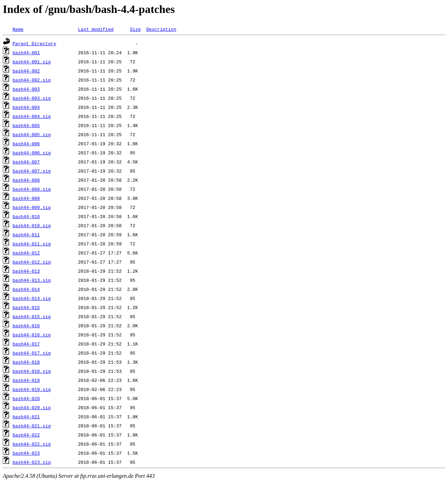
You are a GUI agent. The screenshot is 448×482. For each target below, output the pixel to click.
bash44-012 (26, 253)
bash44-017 (26, 344)
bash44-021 (26, 417)
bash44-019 (26, 380)
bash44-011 (26, 235)
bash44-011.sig (32, 244)
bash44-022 (26, 435)
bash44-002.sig (32, 80)
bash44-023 (26, 453)
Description (161, 29)
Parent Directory (34, 43)
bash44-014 (26, 289)
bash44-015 (26, 307)
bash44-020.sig (32, 407)
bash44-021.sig (32, 426)
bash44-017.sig (32, 353)
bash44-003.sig (32, 98)
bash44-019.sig (32, 389)
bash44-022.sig (32, 444)
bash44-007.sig (32, 171)
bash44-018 (26, 362)
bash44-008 (26, 180)
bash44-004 (26, 107)
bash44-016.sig (32, 335)
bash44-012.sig (32, 262)
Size (135, 29)
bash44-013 (26, 271)
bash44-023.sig (32, 462)
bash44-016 (26, 326)
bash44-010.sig (32, 225)
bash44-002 (26, 71)
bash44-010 (26, 216)
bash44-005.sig (32, 134)
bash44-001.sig (32, 62)
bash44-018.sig (32, 371)
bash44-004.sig (32, 116)
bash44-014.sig (32, 298)
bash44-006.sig (32, 153)
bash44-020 (26, 398)
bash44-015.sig (32, 316)
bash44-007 (26, 162)
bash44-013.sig (32, 280)
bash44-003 (26, 89)
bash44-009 (26, 198)
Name (18, 29)
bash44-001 (26, 53)
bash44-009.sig (32, 207)
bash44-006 (26, 144)
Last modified (96, 29)
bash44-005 (26, 125)
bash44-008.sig (32, 189)
